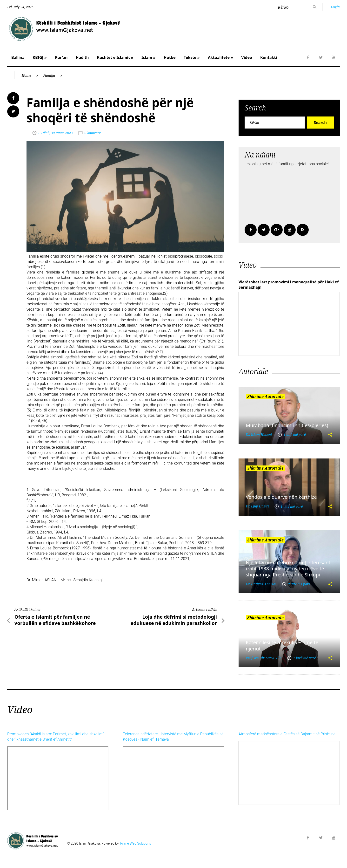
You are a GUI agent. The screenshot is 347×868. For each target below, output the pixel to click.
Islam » (148, 57)
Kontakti (269, 57)
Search (320, 123)
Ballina (18, 57)
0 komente (92, 133)
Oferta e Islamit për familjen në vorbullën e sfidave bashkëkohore (55, 620)
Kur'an (61, 57)
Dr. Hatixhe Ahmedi (261, 584)
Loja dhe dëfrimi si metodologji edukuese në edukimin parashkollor (174, 620)
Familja (49, 75)
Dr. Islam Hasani (259, 434)
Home (26, 75)
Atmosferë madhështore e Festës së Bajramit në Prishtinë (287, 734)
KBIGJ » (40, 57)
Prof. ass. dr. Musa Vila (264, 658)
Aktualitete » (220, 57)
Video (247, 57)
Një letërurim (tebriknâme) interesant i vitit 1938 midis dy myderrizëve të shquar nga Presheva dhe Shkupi (288, 569)
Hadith (82, 57)
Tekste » (192, 57)
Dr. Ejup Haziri (257, 506)
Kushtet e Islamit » (115, 57)
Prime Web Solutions (136, 843)
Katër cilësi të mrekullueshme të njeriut (282, 645)
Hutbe (170, 57)
